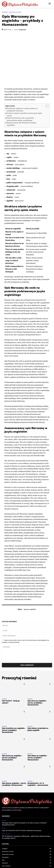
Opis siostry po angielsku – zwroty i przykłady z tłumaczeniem (12, 741)
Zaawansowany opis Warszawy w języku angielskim (21, 107)
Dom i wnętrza (6, 817)
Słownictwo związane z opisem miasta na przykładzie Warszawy (22, 93)
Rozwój (4, 804)
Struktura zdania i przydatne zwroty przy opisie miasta (24, 98)
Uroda (4, 811)
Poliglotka (22, 30)
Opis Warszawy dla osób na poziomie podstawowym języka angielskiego (20, 102)
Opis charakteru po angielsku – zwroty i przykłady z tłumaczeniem (14, 714)
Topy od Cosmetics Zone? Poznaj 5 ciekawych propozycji (22, 814)
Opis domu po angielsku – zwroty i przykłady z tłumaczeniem (37, 686)
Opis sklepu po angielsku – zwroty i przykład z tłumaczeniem (37, 741)
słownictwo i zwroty (15, 12)
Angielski (5, 12)
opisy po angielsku (30, 593)
